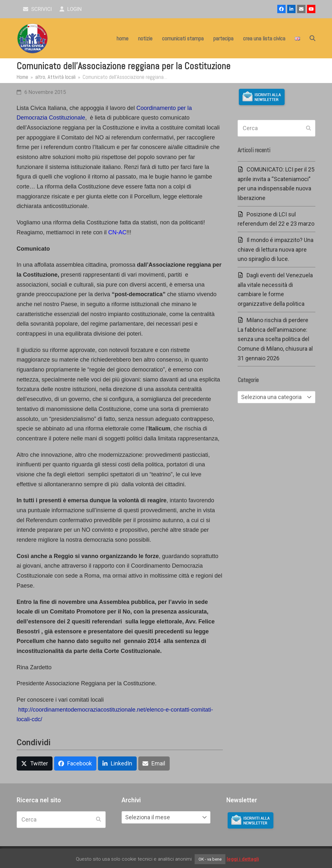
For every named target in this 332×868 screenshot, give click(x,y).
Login (71, 9)
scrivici (38, 9)
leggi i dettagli (243, 859)
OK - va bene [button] (210, 859)
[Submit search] (308, 128)
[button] (312, 38)
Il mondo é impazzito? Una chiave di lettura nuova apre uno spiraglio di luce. (275, 249)
